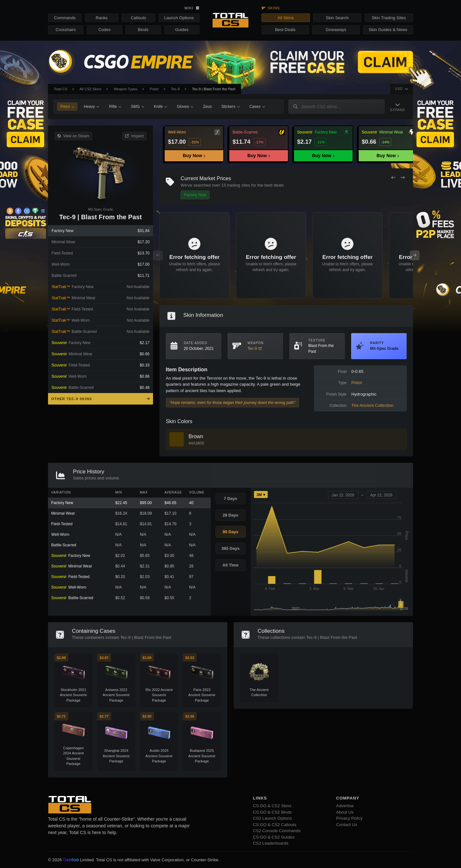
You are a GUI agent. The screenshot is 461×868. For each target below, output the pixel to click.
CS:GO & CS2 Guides (274, 837)
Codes (104, 30)
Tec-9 (175, 89)
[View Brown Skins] (177, 439)
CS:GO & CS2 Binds (272, 812)
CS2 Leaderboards (271, 843)
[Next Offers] (403, 178)
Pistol (154, 89)
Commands (65, 18)
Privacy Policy (349, 818)
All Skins (286, 18)
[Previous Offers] (393, 178)
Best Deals (285, 30)
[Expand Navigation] (395, 106)
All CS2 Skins (90, 89)
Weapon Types (125, 89)
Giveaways (336, 30)
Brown (196, 436)
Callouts (138, 18)
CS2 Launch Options (272, 818)
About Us (345, 812)
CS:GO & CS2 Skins (272, 806)
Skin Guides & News (388, 30)
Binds (143, 30)
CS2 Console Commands (277, 831)
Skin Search (337, 18)
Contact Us (347, 825)
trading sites (239, 185)
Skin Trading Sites (389, 18)
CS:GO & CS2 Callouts (275, 825)
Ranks (102, 18)
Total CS (61, 89)
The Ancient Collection (373, 405)
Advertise (345, 806)
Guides (182, 30)
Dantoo (71, 860)
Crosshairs (66, 30)
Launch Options (179, 18)
